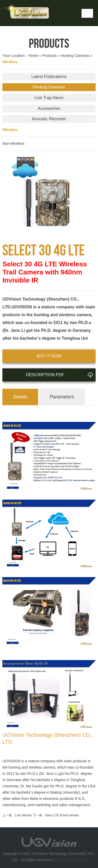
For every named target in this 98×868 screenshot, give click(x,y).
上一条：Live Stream (17, 815)
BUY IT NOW (49, 356)
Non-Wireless (13, 143)
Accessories (49, 108)
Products (49, 56)
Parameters (62, 397)
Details (20, 397)
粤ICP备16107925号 (70, 860)
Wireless (10, 130)
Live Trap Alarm (49, 98)
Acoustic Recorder (49, 119)
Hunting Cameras (75, 56)
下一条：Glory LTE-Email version (56, 815)
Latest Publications (49, 77)
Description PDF (61, 373)
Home (33, 56)
